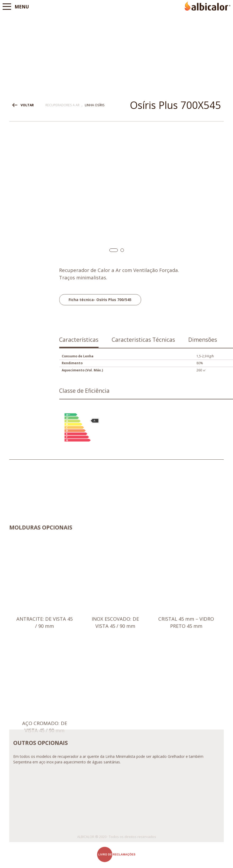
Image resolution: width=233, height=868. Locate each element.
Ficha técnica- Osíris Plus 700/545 (155, 300)
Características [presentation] (133, 340)
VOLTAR (27, 105)
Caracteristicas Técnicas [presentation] (198, 340)
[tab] (133, 342)
